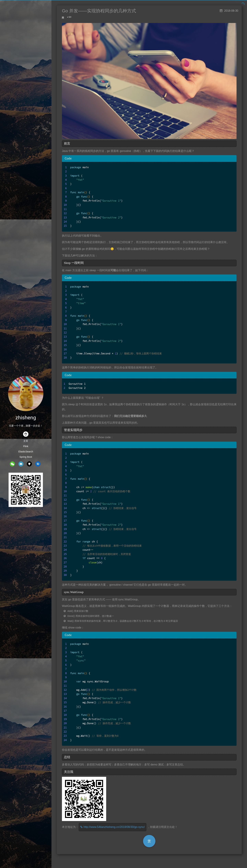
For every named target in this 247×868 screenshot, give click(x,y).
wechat (12, 464)
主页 (26, 441)
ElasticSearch (26, 452)
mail (21, 464)
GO (70, 17)
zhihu (38, 464)
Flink (26, 446)
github (29, 464)
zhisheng (26, 418)
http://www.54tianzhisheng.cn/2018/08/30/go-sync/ (114, 827)
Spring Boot (26, 457)
